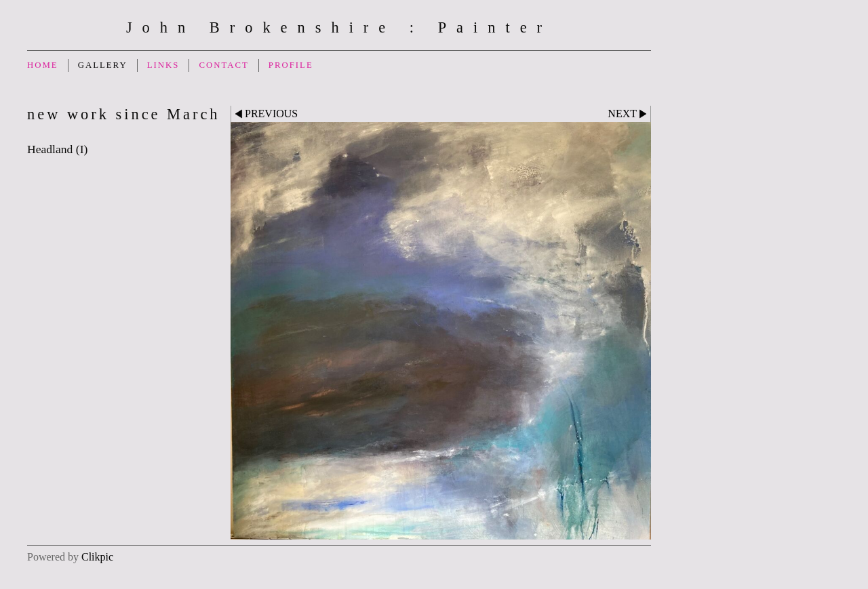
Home (43, 65)
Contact (223, 65)
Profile (291, 65)
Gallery (103, 65)
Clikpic (97, 557)
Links (163, 65)
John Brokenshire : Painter (339, 27)
